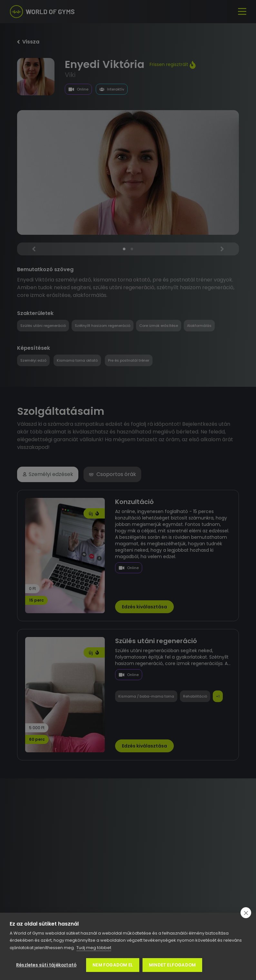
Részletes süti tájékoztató (46, 965)
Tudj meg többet (94, 948)
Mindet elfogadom (172, 965)
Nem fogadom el (113, 965)
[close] (246, 913)
